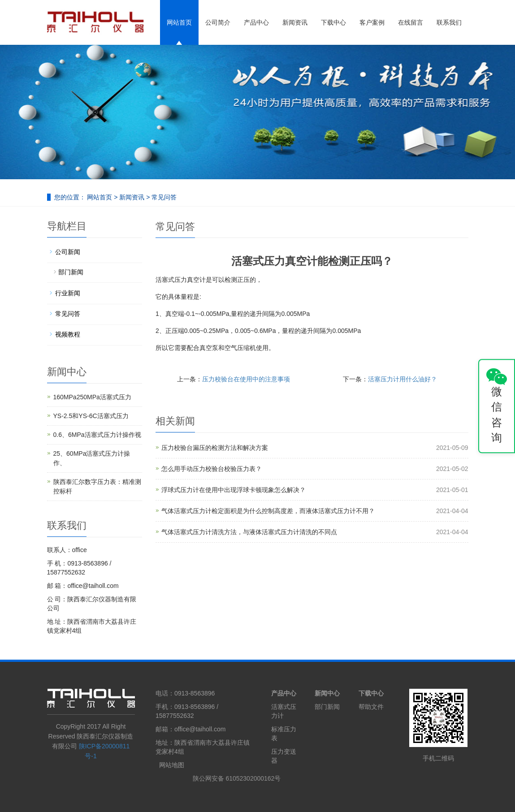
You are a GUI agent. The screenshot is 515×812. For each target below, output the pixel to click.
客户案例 (372, 22)
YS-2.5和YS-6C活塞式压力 (91, 416)
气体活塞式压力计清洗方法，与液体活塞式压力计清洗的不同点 (249, 532)
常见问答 (163, 197)
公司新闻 (68, 252)
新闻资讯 (295, 22)
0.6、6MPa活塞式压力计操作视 (97, 435)
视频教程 (68, 334)
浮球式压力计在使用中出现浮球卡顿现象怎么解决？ (234, 490)
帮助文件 (371, 707)
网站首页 (179, 22)
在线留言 (411, 22)
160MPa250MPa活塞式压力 (92, 397)
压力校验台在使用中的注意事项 (246, 379)
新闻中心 (327, 693)
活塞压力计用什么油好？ (402, 379)
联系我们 (449, 22)
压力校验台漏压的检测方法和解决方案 (215, 448)
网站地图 (172, 765)
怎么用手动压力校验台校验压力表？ (212, 469)
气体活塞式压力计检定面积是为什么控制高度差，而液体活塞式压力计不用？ (268, 511)
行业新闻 (68, 293)
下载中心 (333, 22)
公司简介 (218, 22)
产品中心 (256, 22)
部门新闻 (71, 272)
